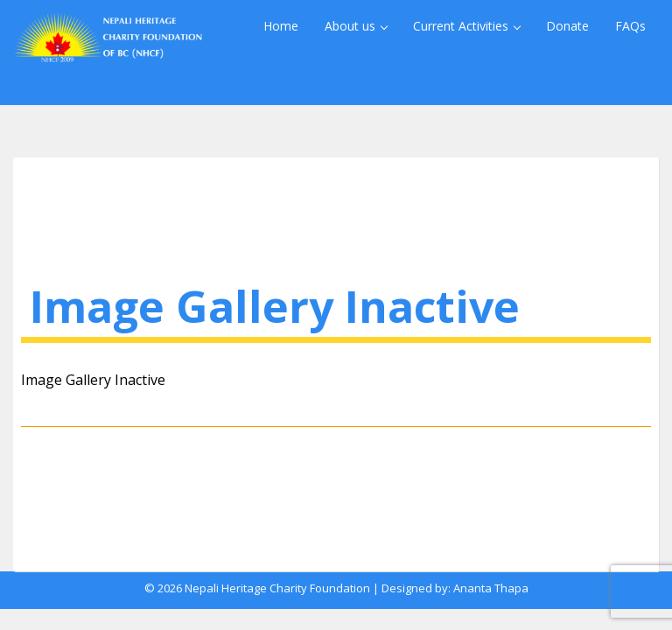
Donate (567, 26)
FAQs (630, 26)
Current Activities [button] (467, 26)
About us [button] (356, 26)
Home (281, 26)
